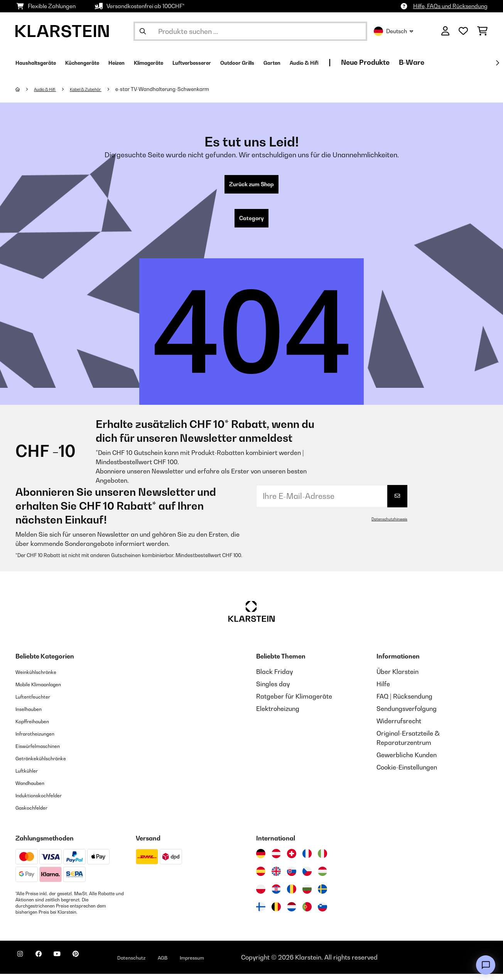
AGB (197, 963)
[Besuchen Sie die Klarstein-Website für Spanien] (261, 877)
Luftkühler (30, 776)
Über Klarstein (398, 678)
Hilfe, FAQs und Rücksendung (450, 6)
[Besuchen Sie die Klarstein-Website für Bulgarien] (307, 895)
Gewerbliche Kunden (407, 761)
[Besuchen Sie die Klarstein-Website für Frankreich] (307, 860)
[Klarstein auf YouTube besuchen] (73, 965)
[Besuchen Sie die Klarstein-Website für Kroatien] (276, 895)
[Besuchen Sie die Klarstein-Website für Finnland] (261, 913)
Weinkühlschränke (42, 678)
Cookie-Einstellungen (407, 773)
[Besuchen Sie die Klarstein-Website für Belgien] (276, 913)
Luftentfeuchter (38, 702)
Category (251, 223)
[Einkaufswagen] (482, 31)
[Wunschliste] (463, 31)
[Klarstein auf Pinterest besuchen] (97, 965)
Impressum (232, 963)
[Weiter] (497, 63)
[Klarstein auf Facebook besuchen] (48, 965)
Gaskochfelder (37, 813)
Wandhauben (35, 789)
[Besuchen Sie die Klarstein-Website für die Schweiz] (292, 860)
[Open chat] (486, 965)
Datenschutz (160, 963)
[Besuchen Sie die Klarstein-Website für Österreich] (276, 860)
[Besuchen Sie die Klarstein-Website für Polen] (261, 895)
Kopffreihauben (38, 727)
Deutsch (393, 31)
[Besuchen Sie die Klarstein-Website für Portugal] (307, 913)
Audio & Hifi (50, 89)
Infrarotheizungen (41, 739)
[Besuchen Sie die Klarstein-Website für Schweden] (322, 895)
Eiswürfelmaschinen (45, 752)
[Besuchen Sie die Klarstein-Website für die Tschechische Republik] (307, 877)
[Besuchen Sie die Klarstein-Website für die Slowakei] (292, 877)
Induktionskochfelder (46, 801)
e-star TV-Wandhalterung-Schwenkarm (180, 89)
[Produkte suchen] (250, 31)
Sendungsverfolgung (407, 715)
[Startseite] (25, 89)
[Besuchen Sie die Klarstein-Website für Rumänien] (292, 895)
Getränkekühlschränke (49, 764)
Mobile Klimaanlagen (46, 690)
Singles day (273, 690)
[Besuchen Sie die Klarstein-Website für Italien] (322, 860)
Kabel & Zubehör (98, 89)
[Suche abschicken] (143, 31)
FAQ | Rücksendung (404, 702)
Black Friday (274, 678)
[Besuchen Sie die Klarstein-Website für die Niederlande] (292, 913)
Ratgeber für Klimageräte (294, 702)
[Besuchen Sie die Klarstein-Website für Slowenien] (322, 913)
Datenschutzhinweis (386, 525)
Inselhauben (33, 715)
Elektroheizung (278, 715)
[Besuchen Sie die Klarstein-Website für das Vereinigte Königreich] (276, 877)
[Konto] (445, 31)
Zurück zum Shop (252, 186)
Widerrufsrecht (399, 727)
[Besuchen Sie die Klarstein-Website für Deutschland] (261, 860)
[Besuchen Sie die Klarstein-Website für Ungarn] (322, 877)
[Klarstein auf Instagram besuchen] (23, 965)
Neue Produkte (456, 62)
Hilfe (383, 690)
